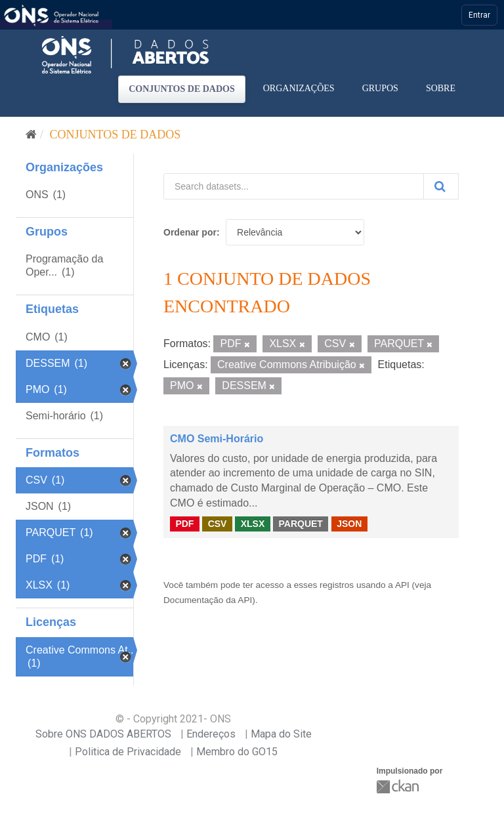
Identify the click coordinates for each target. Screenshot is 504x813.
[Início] (31, 135)
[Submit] (441, 186)
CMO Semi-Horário (217, 439)
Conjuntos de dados (182, 89)
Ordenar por (190, 232)
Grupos (380, 88)
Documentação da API (208, 600)
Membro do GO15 (237, 752)
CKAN (399, 786)
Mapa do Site (281, 734)
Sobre (441, 88)
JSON (349, 524)
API (402, 585)
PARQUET (300, 524)
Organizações (299, 88)
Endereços (211, 734)
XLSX (253, 524)
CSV (218, 524)
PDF (184, 524)
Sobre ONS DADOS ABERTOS (103, 734)
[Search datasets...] (294, 186)
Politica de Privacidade (128, 752)
